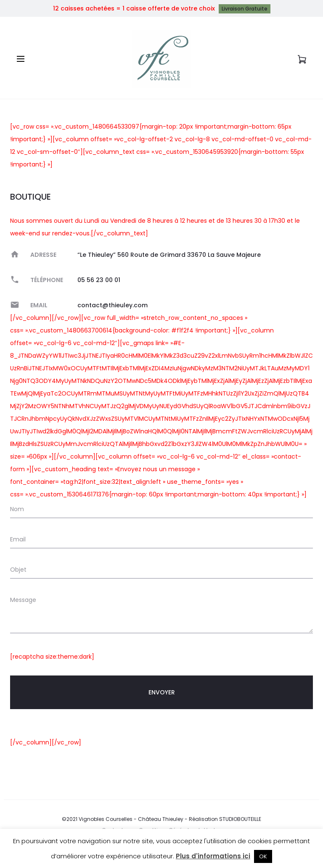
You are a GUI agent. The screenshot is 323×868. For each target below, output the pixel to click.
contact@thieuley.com (113, 305)
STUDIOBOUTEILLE (240, 819)
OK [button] (263, 856)
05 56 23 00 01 (99, 280)
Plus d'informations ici (213, 856)
